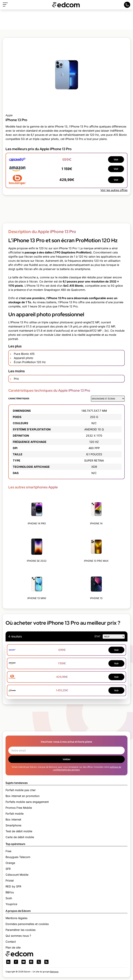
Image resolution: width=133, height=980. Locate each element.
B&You (10, 892)
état (97, 636)
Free (8, 851)
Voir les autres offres (114, 190)
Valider (67, 759)
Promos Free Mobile (19, 808)
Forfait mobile (15, 814)
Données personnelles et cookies (27, 924)
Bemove (54, 972)
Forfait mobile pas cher (21, 790)
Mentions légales (16, 918)
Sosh (9, 898)
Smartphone (13, 825)
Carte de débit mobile (20, 837)
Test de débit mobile (19, 831)
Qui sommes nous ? (18, 936)
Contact (11, 942)
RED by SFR (13, 886)
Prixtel (10, 881)
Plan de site (13, 947)
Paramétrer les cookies (21, 930)
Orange (10, 863)
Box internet (13, 819)
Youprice (11, 904)
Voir (116, 159)
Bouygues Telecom (18, 857)
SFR (8, 869)
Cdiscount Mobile (17, 875)
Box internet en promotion (23, 796)
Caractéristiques (19, 398)
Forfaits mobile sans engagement (27, 802)
